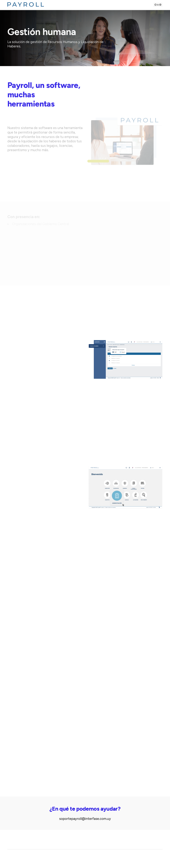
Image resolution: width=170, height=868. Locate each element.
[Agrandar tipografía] (158, 6)
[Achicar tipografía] (156, 6)
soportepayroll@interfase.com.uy (85, 819)
